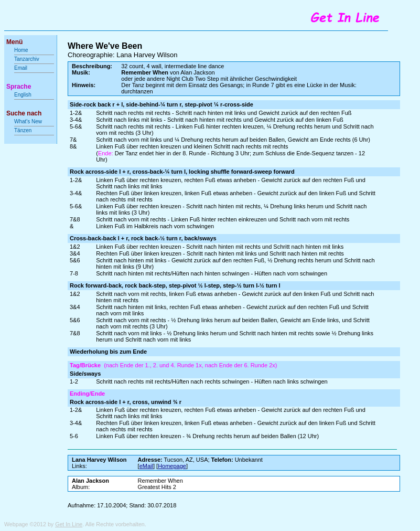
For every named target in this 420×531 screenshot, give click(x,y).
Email (21, 68)
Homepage (172, 466)
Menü (14, 42)
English (23, 95)
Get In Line (69, 524)
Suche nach (24, 113)
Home (21, 50)
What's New (29, 121)
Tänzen (23, 130)
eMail (146, 466)
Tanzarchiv (27, 59)
